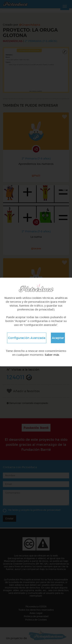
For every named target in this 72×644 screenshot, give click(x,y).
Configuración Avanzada (27, 338)
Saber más (52, 355)
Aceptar (58, 338)
